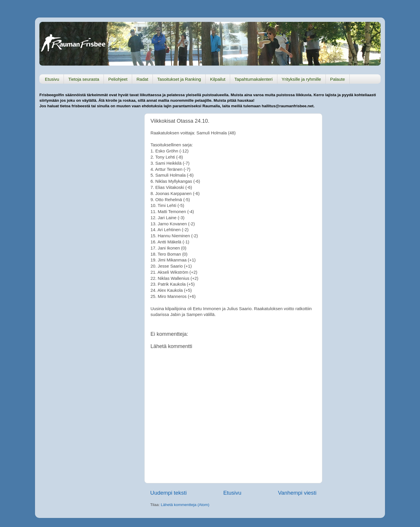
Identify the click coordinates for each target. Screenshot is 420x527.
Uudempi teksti (168, 493)
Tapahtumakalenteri (254, 79)
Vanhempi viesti (297, 493)
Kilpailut (218, 79)
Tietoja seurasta (84, 79)
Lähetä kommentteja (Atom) (185, 505)
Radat (142, 79)
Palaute (338, 79)
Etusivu (52, 79)
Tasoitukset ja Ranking (179, 79)
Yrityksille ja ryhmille (301, 79)
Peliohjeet (118, 79)
